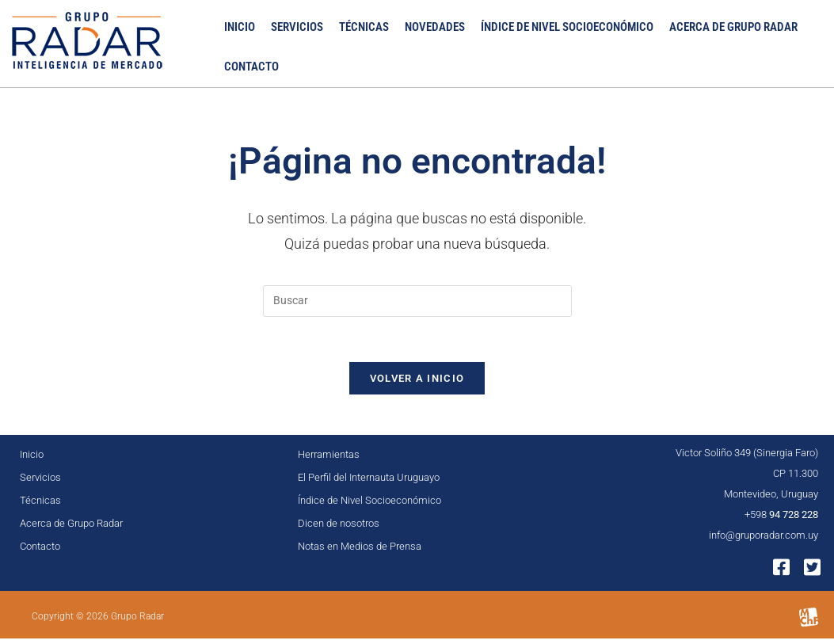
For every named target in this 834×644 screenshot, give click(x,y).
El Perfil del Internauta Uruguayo (369, 482)
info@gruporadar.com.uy (764, 540)
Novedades (435, 28)
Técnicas (364, 28)
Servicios (297, 28)
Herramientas (329, 459)
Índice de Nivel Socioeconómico (567, 28)
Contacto (251, 68)
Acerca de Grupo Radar (733, 28)
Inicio (240, 28)
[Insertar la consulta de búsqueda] (417, 303)
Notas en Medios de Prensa (360, 551)
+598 (781, 519)
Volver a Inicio (417, 383)
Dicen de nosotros (339, 528)
